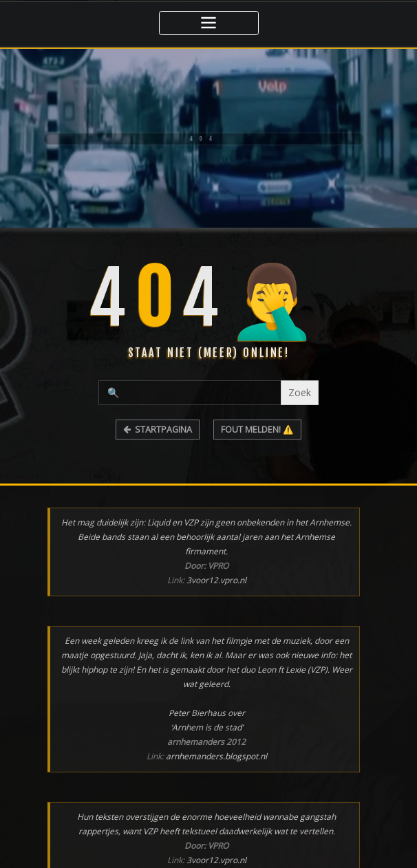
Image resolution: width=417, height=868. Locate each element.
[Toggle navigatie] (209, 22)
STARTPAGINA (158, 428)
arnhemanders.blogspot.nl (216, 755)
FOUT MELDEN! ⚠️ (257, 428)
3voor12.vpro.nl (216, 579)
